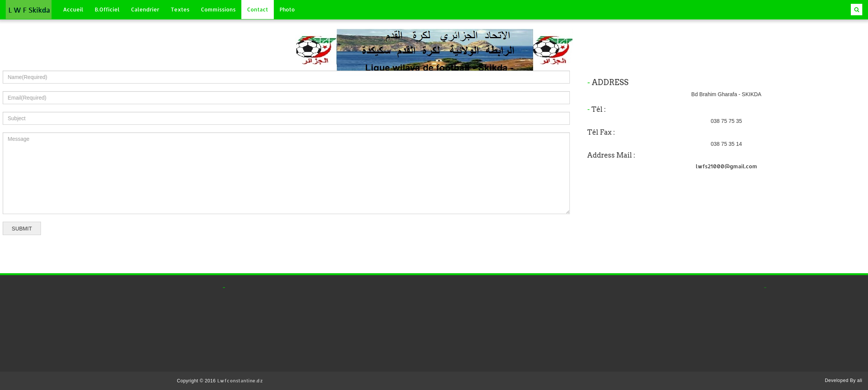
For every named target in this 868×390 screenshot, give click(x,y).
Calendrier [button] (145, 9)
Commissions (218, 9)
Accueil (73, 9)
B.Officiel (107, 9)
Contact (258, 9)
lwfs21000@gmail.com (758, 166)
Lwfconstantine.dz (240, 381)
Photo (287, 9)
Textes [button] (180, 9)
